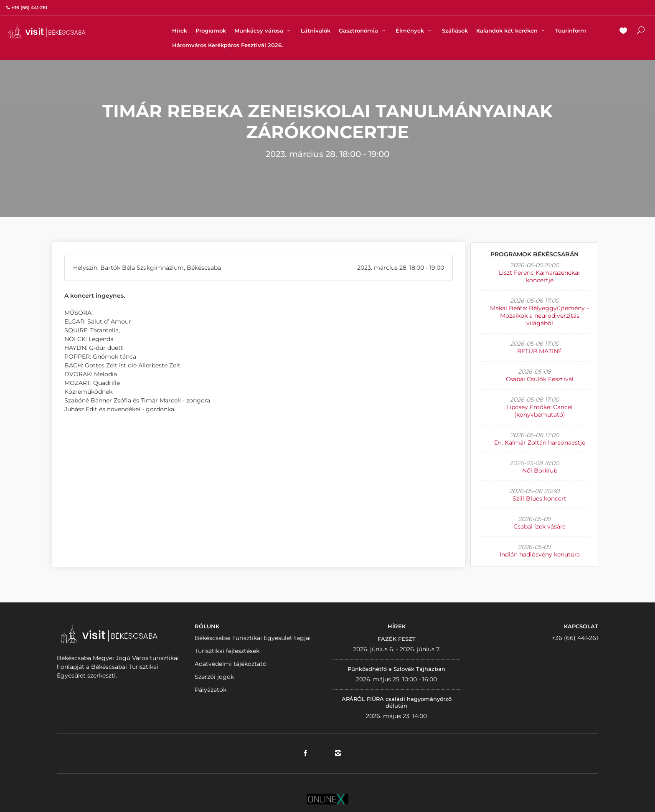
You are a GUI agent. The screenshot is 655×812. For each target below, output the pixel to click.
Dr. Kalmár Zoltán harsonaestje (540, 443)
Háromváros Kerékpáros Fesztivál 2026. (227, 45)
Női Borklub (540, 471)
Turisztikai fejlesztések (227, 651)
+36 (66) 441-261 (575, 638)
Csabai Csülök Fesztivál (540, 379)
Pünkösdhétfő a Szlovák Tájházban (396, 669)
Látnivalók (316, 30)
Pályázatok (211, 690)
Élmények (414, 30)
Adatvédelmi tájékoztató (231, 664)
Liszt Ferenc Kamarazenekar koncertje (540, 276)
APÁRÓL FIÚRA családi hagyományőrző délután (397, 702)
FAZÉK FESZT (397, 639)
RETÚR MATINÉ (539, 351)
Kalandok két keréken (512, 30)
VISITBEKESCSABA (47, 31)
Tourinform (571, 30)
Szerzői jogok (214, 677)
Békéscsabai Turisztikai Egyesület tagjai (253, 638)
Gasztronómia (363, 30)
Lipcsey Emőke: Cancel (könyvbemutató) (539, 411)
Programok (211, 30)
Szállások (455, 30)
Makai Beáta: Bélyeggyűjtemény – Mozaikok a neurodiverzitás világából (540, 316)
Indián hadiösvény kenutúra (540, 554)
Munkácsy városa (263, 30)
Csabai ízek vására (539, 526)
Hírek (180, 30)
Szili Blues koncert (539, 498)
